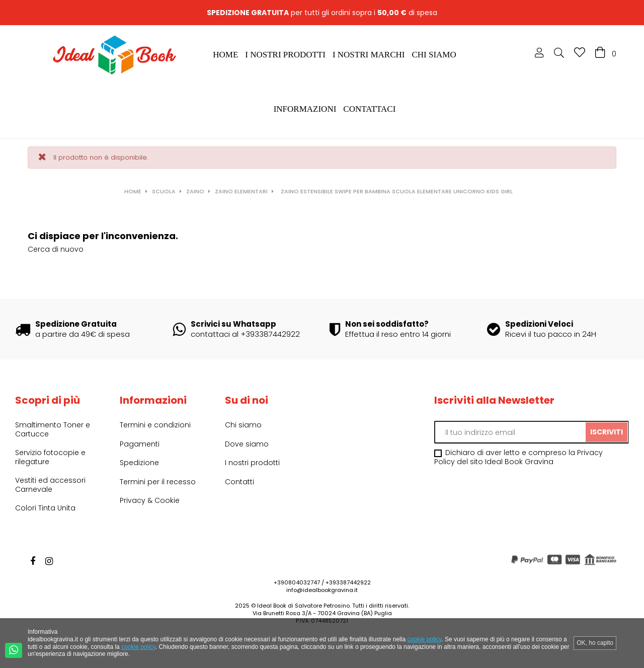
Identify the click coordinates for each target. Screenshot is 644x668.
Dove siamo (247, 444)
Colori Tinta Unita (45, 508)
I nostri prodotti (252, 463)
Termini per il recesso (158, 482)
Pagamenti (140, 444)
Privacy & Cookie (150, 500)
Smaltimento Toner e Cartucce (53, 429)
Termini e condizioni (155, 425)
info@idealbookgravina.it (322, 590)
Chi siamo (243, 425)
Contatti (239, 482)
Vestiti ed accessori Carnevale (50, 485)
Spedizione (139, 463)
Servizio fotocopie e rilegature (50, 457)
